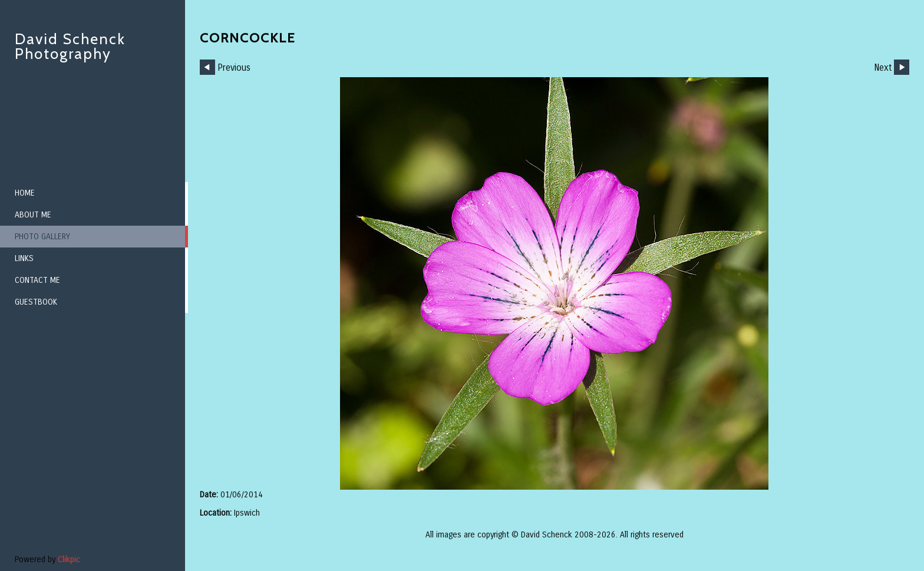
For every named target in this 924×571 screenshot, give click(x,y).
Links (24, 258)
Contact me (37, 280)
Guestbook (36, 302)
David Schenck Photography (70, 46)
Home (25, 193)
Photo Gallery (42, 237)
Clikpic (69, 560)
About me (33, 215)
